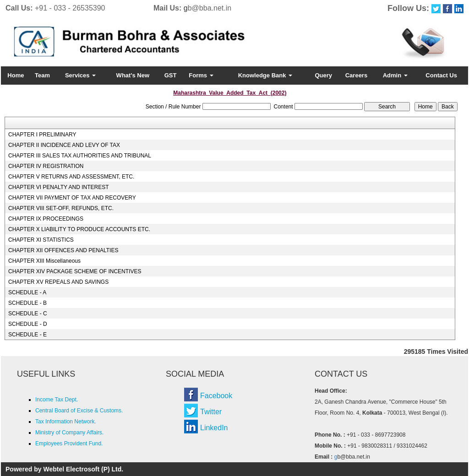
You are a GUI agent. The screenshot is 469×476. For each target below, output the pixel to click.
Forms (201, 75)
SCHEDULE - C (28, 314)
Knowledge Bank (265, 75)
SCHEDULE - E (27, 335)
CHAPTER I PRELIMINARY (42, 135)
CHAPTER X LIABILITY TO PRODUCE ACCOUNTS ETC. (79, 229)
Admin (395, 75)
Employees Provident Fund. (69, 444)
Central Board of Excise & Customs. (79, 411)
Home (16, 75)
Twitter (211, 412)
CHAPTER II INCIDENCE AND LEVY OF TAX (64, 145)
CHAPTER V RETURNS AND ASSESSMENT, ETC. (71, 177)
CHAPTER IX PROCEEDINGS (46, 219)
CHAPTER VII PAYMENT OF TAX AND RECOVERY (72, 198)
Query (323, 75)
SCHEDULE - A (27, 292)
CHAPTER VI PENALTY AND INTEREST (59, 187)
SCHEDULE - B (27, 303)
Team (42, 75)
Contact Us (441, 75)
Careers (356, 75)
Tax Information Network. (66, 422)
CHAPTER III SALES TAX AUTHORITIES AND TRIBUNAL (80, 156)
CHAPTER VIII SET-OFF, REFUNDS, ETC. (61, 208)
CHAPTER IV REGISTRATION (46, 166)
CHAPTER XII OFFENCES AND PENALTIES (63, 250)
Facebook (216, 396)
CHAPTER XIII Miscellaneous (44, 261)
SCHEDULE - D (28, 324)
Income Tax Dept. (57, 400)
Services (80, 75)
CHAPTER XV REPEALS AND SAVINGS (58, 282)
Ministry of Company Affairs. (69, 433)
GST (171, 75)
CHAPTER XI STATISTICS (41, 240)
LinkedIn (214, 428)
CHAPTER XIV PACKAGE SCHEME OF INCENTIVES (75, 271)
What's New (133, 75)
